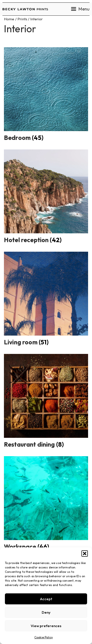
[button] (85, 554)
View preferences (46, 626)
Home (9, 19)
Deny (46, 612)
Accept (46, 599)
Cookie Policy (44, 637)
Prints (22, 19)
